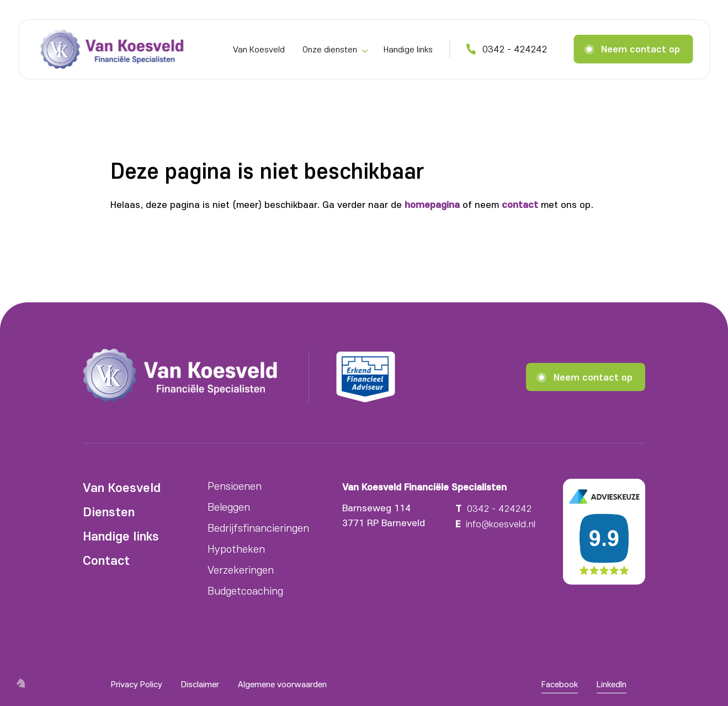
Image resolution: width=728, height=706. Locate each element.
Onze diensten (330, 49)
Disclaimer (200, 684)
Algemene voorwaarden (282, 684)
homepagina (432, 204)
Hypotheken (236, 549)
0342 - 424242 (515, 49)
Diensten (109, 511)
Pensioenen (235, 486)
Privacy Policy (137, 684)
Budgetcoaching (245, 590)
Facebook (560, 684)
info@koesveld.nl (501, 523)
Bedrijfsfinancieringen (258, 528)
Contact (106, 560)
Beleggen (229, 507)
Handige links (408, 49)
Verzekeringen (241, 569)
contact (520, 204)
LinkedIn (612, 684)
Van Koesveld (259, 49)
